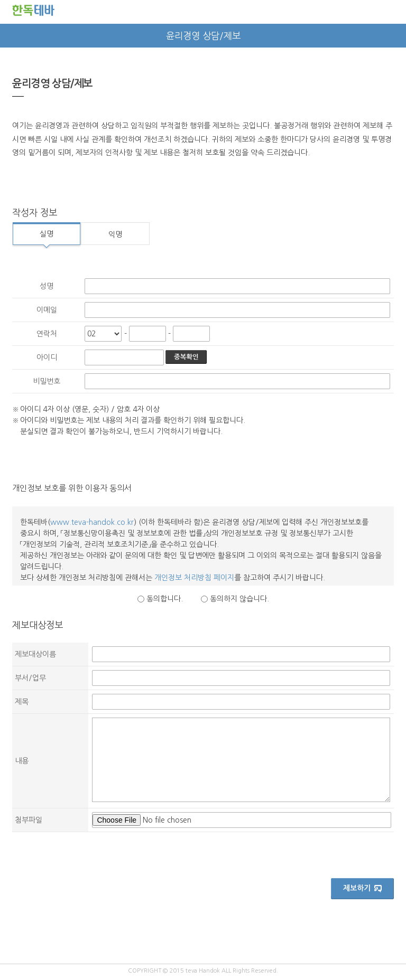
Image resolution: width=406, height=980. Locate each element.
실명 (47, 234)
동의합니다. (165, 599)
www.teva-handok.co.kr (92, 522)
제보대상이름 (35, 654)
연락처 (47, 334)
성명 (47, 286)
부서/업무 (30, 678)
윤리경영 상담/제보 (203, 36)
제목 (22, 702)
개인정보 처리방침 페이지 (194, 578)
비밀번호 (47, 381)
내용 (22, 761)
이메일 (47, 310)
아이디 (47, 357)
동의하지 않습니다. (239, 599)
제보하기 (363, 889)
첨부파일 (29, 820)
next (394, 36)
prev (12, 36)
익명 (115, 234)
